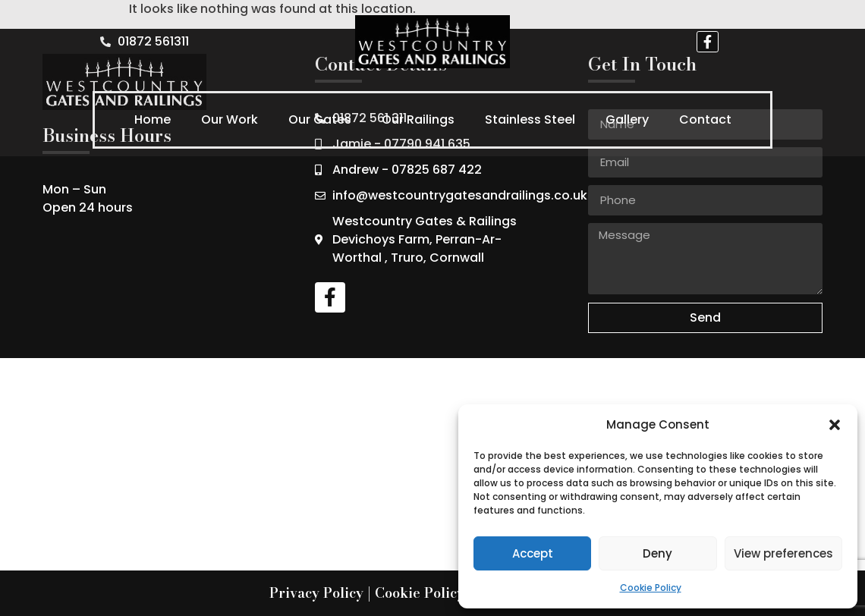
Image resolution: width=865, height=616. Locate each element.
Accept (533, 553)
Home (153, 119)
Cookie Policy (651, 588)
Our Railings (418, 119)
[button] (835, 425)
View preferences (783, 553)
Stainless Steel (530, 119)
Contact (705, 119)
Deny (657, 553)
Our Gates (320, 119)
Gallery (627, 119)
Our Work (230, 119)
